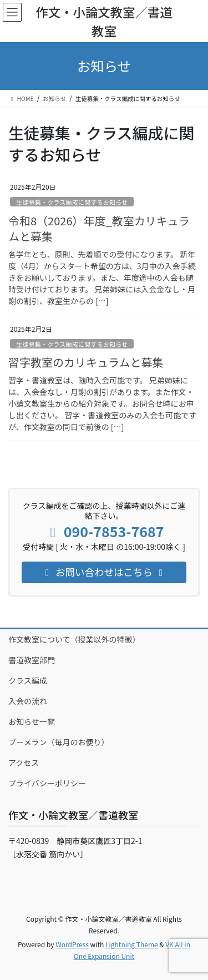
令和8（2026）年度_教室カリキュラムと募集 (99, 228)
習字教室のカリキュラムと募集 (86, 362)
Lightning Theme (132, 944)
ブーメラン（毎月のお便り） (59, 742)
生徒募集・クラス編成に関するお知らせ (72, 202)
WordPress (72, 944)
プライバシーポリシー (47, 783)
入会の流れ (28, 701)
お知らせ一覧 (32, 721)
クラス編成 (28, 680)
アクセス (24, 762)
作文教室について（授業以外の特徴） (74, 639)
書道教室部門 (32, 660)
